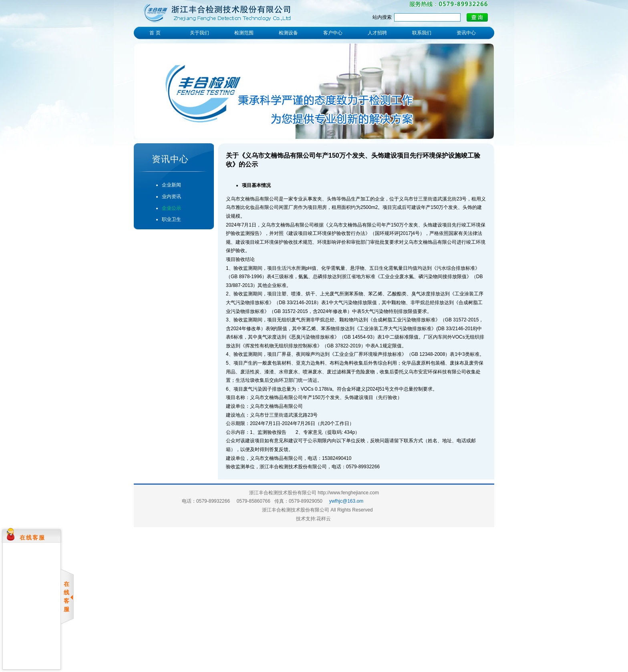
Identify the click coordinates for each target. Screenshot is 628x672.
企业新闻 (171, 185)
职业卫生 (171, 219)
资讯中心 (466, 33)
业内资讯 (171, 197)
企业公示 (171, 208)
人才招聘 (377, 33)
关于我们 (199, 33)
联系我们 (422, 33)
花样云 (324, 519)
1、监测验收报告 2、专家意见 (286, 432)
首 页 (155, 33)
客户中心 (333, 33)
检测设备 (288, 33)
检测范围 (244, 33)
